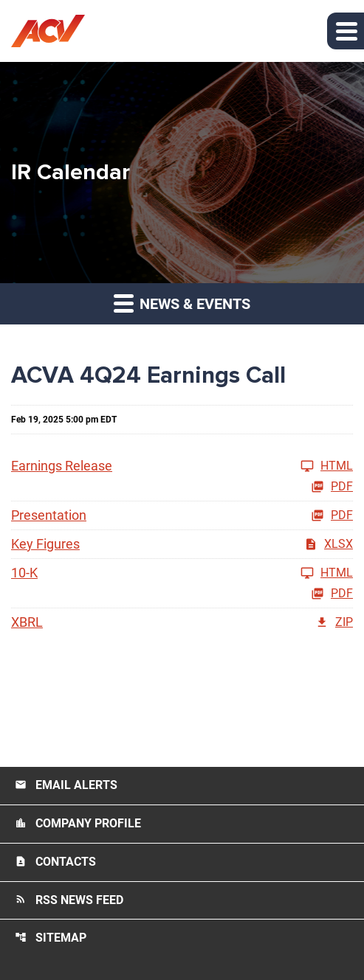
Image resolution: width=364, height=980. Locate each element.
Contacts (55, 862)
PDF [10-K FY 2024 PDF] (332, 594)
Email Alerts (66, 785)
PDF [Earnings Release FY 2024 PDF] (332, 487)
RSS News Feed (69, 900)
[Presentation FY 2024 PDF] (182, 515)
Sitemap (51, 938)
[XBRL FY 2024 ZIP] (182, 622)
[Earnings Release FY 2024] (182, 466)
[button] (346, 31)
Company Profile (78, 823)
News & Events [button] (182, 303)
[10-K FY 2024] (182, 573)
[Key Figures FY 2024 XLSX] (182, 544)
